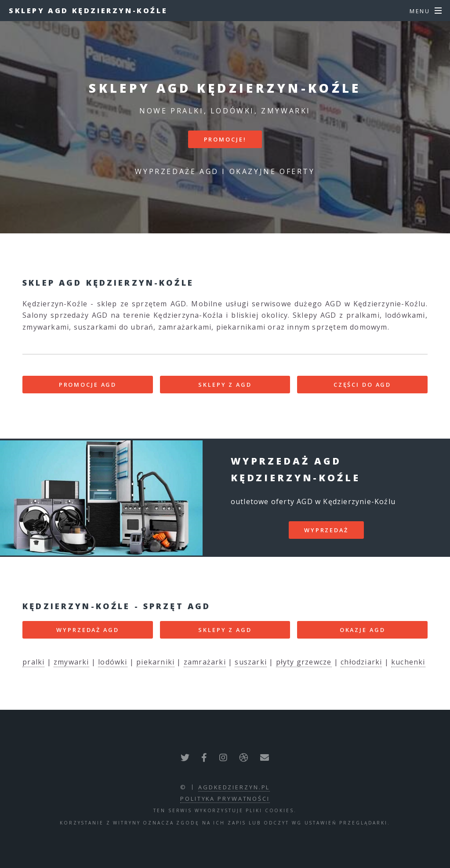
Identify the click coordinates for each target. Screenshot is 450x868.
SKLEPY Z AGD (225, 385)
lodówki (112, 662)
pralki (33, 662)
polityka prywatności (225, 799)
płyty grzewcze (304, 662)
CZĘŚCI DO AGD (362, 385)
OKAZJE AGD (363, 630)
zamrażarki (205, 662)
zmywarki (71, 662)
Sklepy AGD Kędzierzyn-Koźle (88, 11)
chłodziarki (361, 662)
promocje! (225, 139)
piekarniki (155, 662)
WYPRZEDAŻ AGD (87, 630)
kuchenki (408, 662)
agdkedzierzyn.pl (234, 787)
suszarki (251, 662)
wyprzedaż (326, 530)
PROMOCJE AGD (88, 385)
